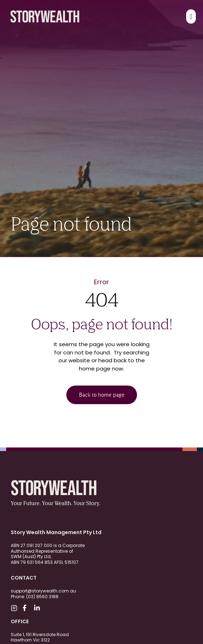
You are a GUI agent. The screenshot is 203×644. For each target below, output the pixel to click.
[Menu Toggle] (191, 16)
